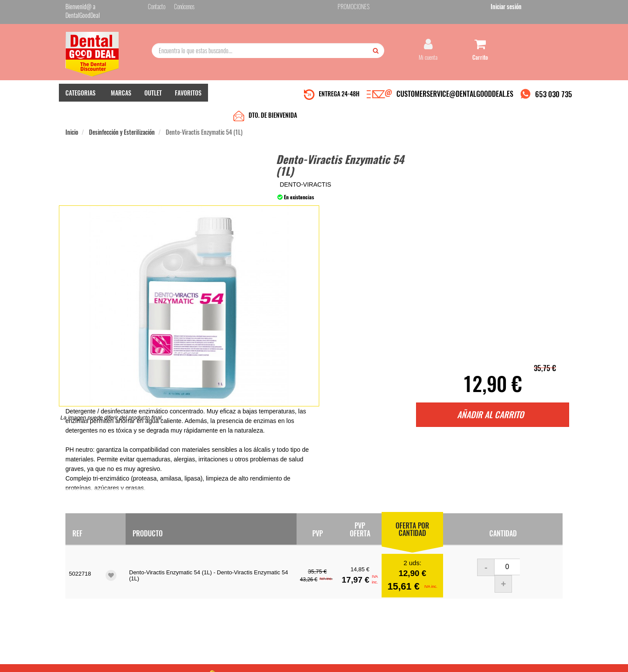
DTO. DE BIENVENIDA (273, 93)
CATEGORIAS (80, 92)
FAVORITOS (188, 92)
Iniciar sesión (547, 8)
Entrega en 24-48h (171, 574)
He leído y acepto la (374, 595)
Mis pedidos (248, 574)
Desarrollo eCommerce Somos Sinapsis (98, 664)
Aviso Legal (386, 658)
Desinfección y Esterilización (122, 110)
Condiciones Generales (421, 658)
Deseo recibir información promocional (378, 610)
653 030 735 (554, 93)
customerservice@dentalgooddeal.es (341, 658)
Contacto (245, 565)
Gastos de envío (167, 592)
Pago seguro (164, 583)
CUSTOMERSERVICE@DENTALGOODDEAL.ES (455, 93)
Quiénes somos (166, 565)
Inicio (72, 110)
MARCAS (121, 92)
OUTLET (153, 92)
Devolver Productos (256, 583)
